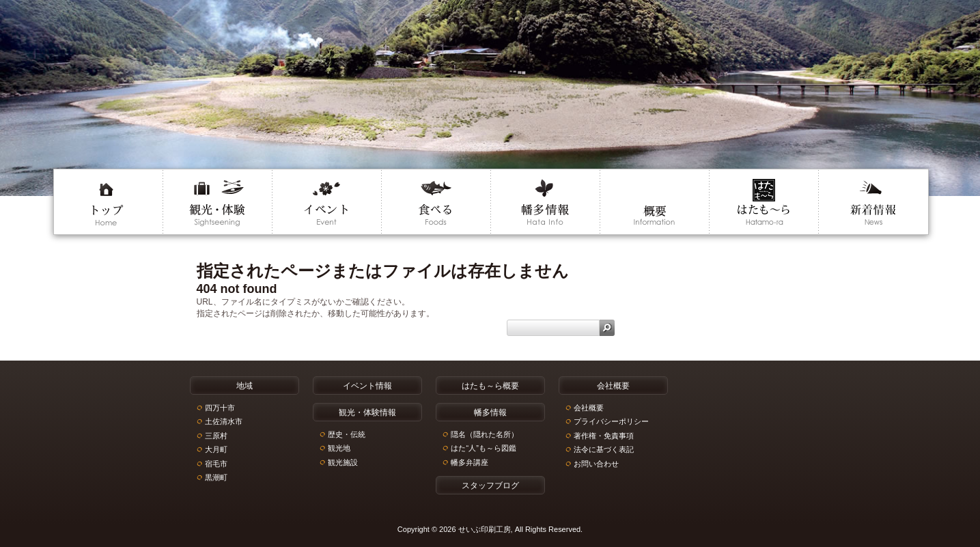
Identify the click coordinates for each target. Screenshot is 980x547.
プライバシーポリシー (611, 421)
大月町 (216, 449)
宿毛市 (216, 464)
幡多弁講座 (470, 462)
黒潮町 (216, 477)
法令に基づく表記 (604, 449)
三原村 (216, 436)
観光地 (339, 448)
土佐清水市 (224, 421)
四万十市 (220, 408)
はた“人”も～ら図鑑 (483, 448)
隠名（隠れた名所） (485, 434)
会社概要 (589, 408)
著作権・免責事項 (604, 436)
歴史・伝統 (347, 434)
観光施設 (343, 462)
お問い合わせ (596, 464)
